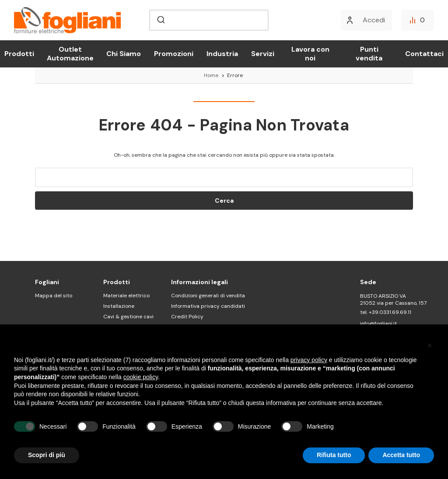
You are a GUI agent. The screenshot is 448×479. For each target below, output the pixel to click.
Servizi (263, 54)
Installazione (119, 306)
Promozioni (174, 54)
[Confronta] (418, 20)
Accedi (374, 20)
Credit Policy (187, 317)
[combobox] (209, 20)
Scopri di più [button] (47, 455)
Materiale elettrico (126, 296)
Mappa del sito (54, 296)
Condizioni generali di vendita (208, 296)
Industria (222, 54)
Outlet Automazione (70, 54)
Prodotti (19, 54)
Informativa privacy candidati (208, 306)
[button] (430, 345)
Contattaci (424, 54)
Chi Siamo (124, 54)
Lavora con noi (310, 54)
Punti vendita (369, 54)
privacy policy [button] (309, 360)
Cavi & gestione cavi (128, 317)
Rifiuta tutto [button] (334, 455)
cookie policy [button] (141, 377)
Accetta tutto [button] (401, 455)
